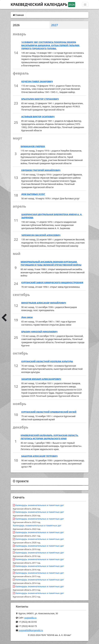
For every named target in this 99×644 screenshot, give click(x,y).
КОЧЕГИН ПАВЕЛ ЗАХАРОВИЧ (37, 81)
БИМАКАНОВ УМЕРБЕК (33, 146)
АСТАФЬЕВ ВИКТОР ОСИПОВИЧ (38, 117)
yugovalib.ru (30, 618)
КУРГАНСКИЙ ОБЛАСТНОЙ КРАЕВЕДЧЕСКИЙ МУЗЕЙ (49, 412)
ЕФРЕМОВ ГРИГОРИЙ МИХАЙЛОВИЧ (41, 170)
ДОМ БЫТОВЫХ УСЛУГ (33, 194)
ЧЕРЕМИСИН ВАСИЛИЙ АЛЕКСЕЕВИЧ (41, 235)
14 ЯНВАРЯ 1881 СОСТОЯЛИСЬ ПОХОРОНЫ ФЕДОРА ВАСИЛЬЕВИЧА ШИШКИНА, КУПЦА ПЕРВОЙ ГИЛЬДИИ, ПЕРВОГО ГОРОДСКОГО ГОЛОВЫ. (51, 45)
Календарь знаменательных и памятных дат (38, 507)
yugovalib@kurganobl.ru (31, 630)
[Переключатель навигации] (85, 5)
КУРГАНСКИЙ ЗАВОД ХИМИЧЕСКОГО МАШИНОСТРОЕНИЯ (52, 282)
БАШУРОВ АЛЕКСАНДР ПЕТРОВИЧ (39, 456)
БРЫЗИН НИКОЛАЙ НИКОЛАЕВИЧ (39, 332)
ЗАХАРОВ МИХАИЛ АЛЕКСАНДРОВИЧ (41, 379)
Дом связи (27, 317)
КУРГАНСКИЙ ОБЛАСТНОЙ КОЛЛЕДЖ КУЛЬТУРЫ (47, 361)
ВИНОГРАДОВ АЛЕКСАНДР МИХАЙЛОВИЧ (44, 303)
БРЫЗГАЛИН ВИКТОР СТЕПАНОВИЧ (40, 99)
